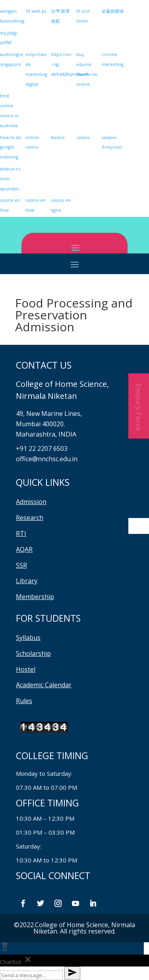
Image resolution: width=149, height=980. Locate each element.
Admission (31, 502)
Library (27, 581)
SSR (21, 565)
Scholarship (33, 653)
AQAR (24, 549)
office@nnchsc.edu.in (47, 459)
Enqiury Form (139, 406)
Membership (35, 597)
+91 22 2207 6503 (42, 448)
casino (83, 137)
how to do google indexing (11, 147)
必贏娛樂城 (113, 11)
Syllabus (28, 638)
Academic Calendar (44, 685)
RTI (21, 533)
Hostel (26, 669)
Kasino (58, 137)
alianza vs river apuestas (10, 179)
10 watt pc (36, 11)
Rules (24, 701)
